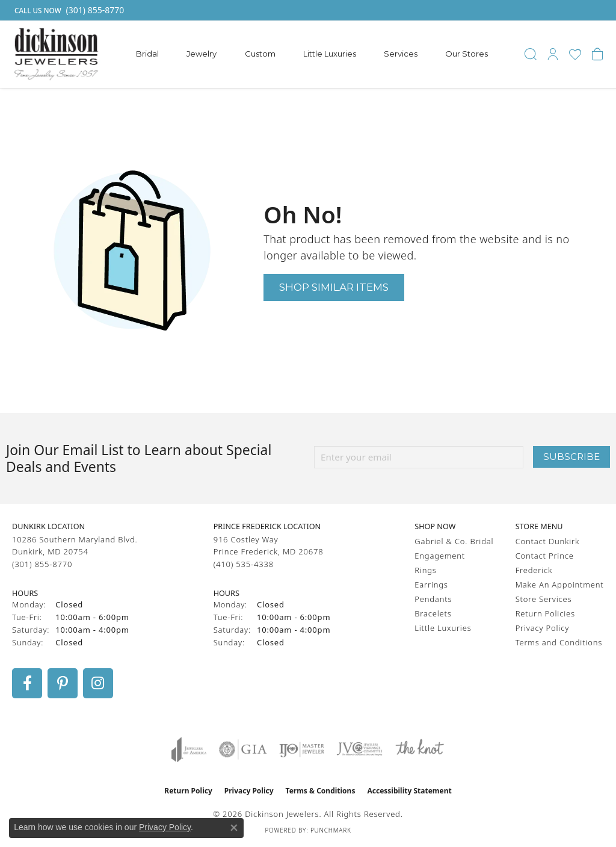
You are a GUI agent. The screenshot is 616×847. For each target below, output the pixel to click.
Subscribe (571, 457)
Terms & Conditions (321, 791)
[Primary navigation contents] (312, 54)
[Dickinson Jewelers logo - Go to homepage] (56, 54)
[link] (68, 10)
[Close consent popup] (234, 828)
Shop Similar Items (334, 287)
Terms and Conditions (559, 642)
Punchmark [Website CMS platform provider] (331, 830)
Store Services (544, 599)
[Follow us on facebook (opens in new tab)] (27, 683)
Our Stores (467, 54)
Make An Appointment (560, 585)
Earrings (431, 585)
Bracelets (433, 613)
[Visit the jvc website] (360, 749)
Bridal (147, 54)
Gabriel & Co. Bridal (454, 541)
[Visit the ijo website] (302, 749)
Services (401, 54)
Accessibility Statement (409, 791)
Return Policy (188, 791)
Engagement (440, 556)
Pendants (433, 599)
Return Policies (545, 613)
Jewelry (202, 54)
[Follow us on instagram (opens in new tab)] (98, 683)
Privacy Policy (542, 628)
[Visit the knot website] (419, 749)
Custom (260, 54)
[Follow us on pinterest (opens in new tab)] (63, 683)
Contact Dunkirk (548, 541)
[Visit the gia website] (243, 749)
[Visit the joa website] (189, 749)
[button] (531, 54)
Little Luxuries (330, 54)
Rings (425, 570)
